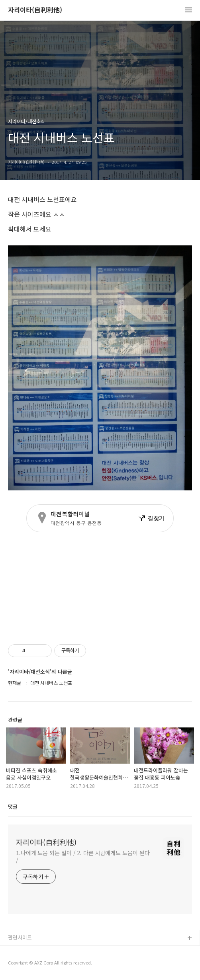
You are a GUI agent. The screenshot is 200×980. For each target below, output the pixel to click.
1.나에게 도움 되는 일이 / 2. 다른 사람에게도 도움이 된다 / (83, 857)
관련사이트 (20, 937)
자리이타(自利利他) (35, 10)
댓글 (13, 806)
